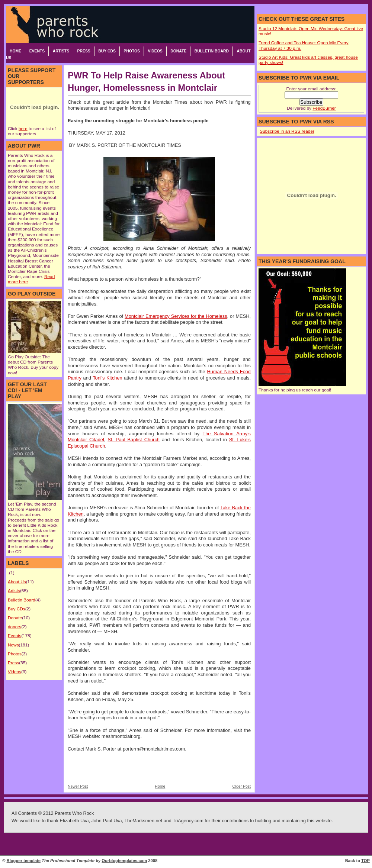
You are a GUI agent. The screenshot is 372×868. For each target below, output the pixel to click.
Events (37, 51)
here (23, 129)
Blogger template (24, 861)
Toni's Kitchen (108, 378)
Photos (132, 51)
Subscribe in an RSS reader (287, 131)
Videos (155, 51)
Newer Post (78, 786)
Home (15, 51)
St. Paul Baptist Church (134, 440)
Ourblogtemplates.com (124, 861)
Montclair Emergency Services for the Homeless (176, 316)
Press (84, 51)
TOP (365, 861)
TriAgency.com (188, 821)
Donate (178, 51)
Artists (61, 51)
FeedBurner (324, 108)
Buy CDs (107, 51)
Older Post (241, 786)
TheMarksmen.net (143, 821)
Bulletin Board (212, 51)
